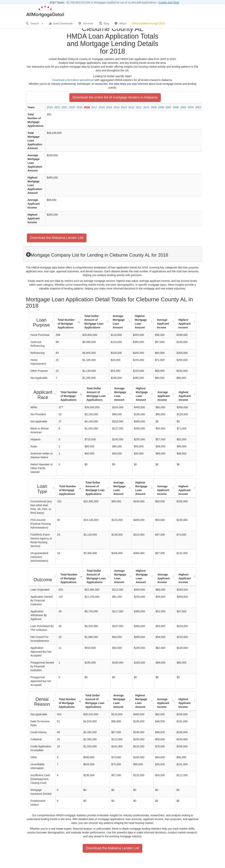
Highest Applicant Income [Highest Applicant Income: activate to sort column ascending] (185, 324)
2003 (198, 107)
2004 (191, 107)
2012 (131, 107)
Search (34, 23)
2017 (94, 107)
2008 (161, 107)
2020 (72, 107)
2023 (50, 107)
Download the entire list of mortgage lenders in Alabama (115, 97)
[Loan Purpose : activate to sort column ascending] (42, 322)
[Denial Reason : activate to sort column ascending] (42, 701)
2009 (154, 107)
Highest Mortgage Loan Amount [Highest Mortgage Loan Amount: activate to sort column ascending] (141, 322)
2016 (102, 107)
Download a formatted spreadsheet (73, 80)
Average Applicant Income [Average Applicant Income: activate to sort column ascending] (163, 324)
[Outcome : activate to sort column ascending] (43, 577)
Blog (104, 23)
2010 (146, 107)
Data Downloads (61, 23)
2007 (169, 107)
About (121, 23)
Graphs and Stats (169, 2)
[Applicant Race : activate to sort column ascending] (43, 394)
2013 (124, 107)
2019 (79, 107)
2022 (57, 107)
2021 (64, 107)
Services (86, 23)
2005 (183, 107)
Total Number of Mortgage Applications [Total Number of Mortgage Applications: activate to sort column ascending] (66, 324)
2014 (117, 107)
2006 (176, 107)
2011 (139, 107)
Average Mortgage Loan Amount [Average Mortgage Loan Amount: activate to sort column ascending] (119, 322)
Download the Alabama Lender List (57, 238)
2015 (109, 107)
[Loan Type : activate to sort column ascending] (42, 488)
